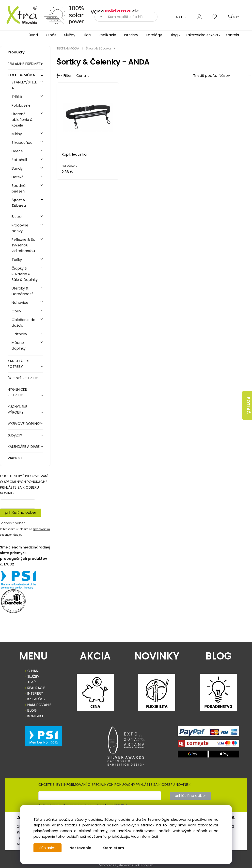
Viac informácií (144, 836)
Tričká (17, 97)
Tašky (17, 260)
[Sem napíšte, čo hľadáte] (131, 17)
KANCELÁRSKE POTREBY (19, 364)
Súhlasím (47, 848)
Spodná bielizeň (19, 188)
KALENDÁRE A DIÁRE (24, 447)
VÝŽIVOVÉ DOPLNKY (24, 424)
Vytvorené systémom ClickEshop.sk (126, 865)
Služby (70, 35)
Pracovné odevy (20, 228)
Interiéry (131, 35)
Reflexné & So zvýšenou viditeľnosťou (24, 245)
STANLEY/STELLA (24, 85)
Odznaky (19, 334)
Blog (174, 35)
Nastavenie (80, 848)
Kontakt (233, 35)
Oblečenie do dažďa (24, 323)
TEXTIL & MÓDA (21, 75)
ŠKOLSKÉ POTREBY (23, 378)
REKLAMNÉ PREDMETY (25, 64)
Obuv (16, 311)
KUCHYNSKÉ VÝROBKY (17, 410)
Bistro (17, 217)
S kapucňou (22, 143)
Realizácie (107, 35)
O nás (51, 35)
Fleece (17, 151)
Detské (18, 177)
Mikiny (17, 134)
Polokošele (21, 105)
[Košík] (233, 17)
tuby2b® (15, 435)
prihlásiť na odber (21, 513)
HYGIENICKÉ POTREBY (17, 392)
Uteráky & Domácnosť (22, 291)
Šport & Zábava (19, 203)
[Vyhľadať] (100, 17)
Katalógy (154, 35)
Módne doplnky (19, 346)
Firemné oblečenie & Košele (22, 120)
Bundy (17, 168)
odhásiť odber (13, 523)
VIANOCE (15, 458)
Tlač (87, 35)
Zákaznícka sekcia (202, 35)
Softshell (19, 160)
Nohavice (20, 303)
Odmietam (114, 848)
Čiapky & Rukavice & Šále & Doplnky (25, 274)
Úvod (33, 35)
